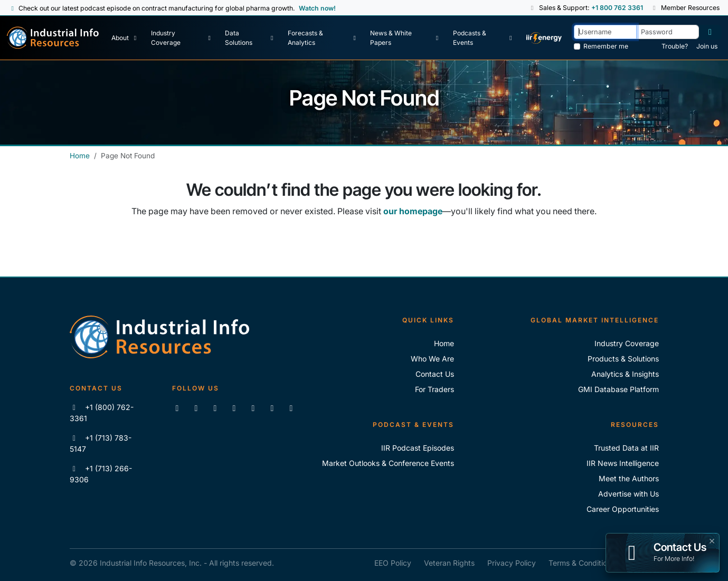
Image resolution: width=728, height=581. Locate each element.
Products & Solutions (623, 359)
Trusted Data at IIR (626, 448)
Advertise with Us (628, 494)
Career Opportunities (623, 509)
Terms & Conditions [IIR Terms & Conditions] (582, 563)
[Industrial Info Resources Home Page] (53, 38)
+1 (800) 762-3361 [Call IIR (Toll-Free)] (102, 413)
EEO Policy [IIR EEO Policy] (393, 563)
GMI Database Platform (618, 389)
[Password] (668, 32)
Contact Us (435, 374)
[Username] (605, 32)
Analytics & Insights (625, 374)
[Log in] (710, 32)
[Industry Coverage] (182, 38)
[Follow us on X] (215, 408)
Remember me (606, 46)
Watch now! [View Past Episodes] (317, 8)
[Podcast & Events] (484, 38)
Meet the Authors (629, 478)
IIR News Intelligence (623, 463)
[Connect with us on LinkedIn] (177, 408)
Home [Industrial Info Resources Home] (80, 156)
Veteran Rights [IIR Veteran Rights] (449, 563)
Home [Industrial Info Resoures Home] (444, 343)
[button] (532, 8)
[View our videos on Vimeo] (253, 408)
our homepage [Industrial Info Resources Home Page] (413, 211)
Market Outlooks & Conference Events (388, 463)
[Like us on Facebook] (196, 408)
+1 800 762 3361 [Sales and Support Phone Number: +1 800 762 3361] (617, 8)
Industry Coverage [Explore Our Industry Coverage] (627, 343)
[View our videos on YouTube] (234, 408)
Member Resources (685, 8)
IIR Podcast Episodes (418, 448)
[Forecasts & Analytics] (323, 38)
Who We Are (432, 359)
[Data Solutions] (250, 38)
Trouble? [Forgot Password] (675, 46)
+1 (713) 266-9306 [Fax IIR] (101, 474)
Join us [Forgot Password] (707, 46)
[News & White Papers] (405, 38)
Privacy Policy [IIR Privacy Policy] (512, 563)
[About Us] (125, 38)
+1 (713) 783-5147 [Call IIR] (101, 443)
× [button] (712, 540)
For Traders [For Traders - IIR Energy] (434, 389)
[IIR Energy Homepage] (544, 38)
